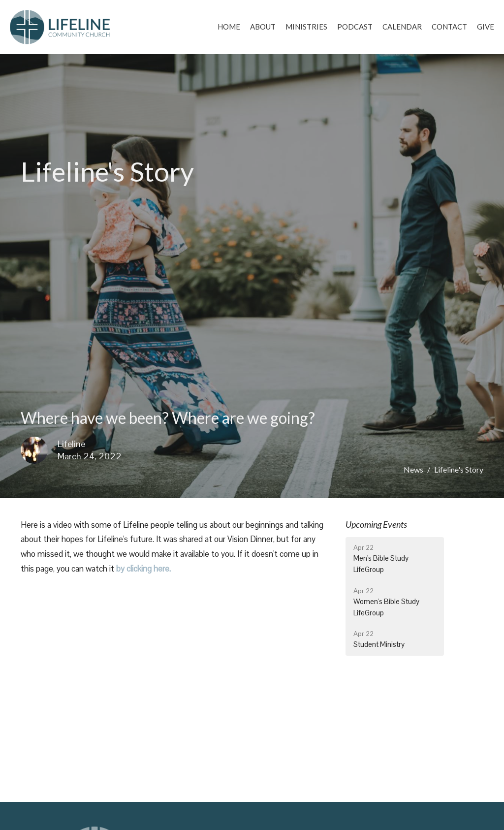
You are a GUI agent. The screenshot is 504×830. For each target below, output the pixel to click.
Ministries (306, 27)
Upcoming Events (376, 524)
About (263, 27)
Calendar (402, 27)
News (413, 469)
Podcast (355, 27)
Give (486, 27)
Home (229, 27)
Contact (449, 27)
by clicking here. (143, 569)
